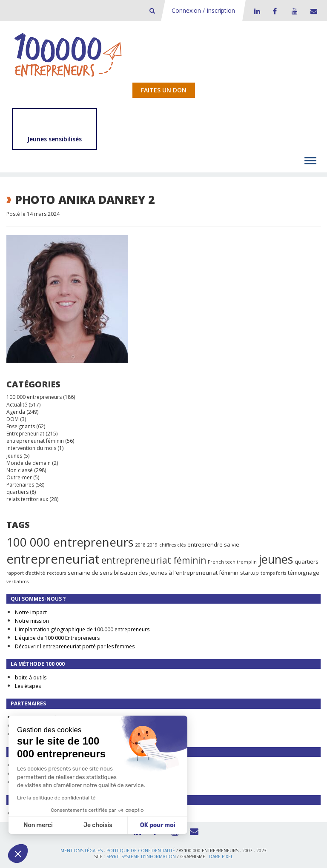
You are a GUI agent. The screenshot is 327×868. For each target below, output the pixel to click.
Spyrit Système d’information (141, 857)
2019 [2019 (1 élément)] (152, 545)
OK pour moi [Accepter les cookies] (158, 825)
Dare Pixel (221, 857)
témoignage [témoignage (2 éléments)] (304, 573)
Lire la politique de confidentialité (56, 798)
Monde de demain (29, 463)
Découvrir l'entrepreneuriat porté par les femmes (75, 646)
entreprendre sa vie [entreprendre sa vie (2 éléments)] (213, 544)
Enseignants (21, 426)
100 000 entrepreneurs (34, 397)
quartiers (17, 492)
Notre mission (32, 621)
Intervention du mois (31, 448)
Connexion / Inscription (203, 10)
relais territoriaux (27, 499)
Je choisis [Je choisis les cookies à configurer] (98, 825)
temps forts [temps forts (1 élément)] (273, 573)
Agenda (16, 412)
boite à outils (31, 677)
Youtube (293, 11)
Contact (312, 11)
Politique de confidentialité (141, 851)
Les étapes (28, 686)
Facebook (275, 11)
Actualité (17, 405)
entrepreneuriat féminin (35, 441)
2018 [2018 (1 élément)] (141, 545)
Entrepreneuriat (25, 434)
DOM (13, 419)
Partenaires (20, 485)
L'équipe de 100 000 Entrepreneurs (57, 638)
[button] (18, 854)
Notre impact (31, 612)
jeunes (14, 456)
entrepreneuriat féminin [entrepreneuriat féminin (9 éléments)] (154, 560)
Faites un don (164, 90)
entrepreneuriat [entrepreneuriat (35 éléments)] (53, 559)
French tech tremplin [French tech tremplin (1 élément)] (232, 562)
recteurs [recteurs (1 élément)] (56, 573)
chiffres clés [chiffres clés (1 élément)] (172, 545)
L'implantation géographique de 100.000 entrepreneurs (82, 629)
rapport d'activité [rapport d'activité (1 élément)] (26, 573)
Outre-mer (19, 477)
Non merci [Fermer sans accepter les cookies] (38, 825)
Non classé (20, 470)
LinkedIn (256, 11)
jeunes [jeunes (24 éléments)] (276, 559)
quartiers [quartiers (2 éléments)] (307, 561)
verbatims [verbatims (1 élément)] (17, 582)
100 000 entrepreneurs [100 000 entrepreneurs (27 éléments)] (70, 542)
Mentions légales (82, 851)
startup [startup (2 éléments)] (250, 573)
